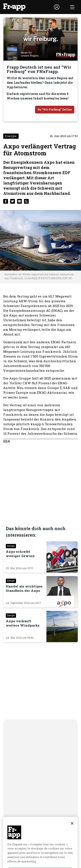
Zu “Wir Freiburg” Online (55, 109)
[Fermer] (72, 833)
